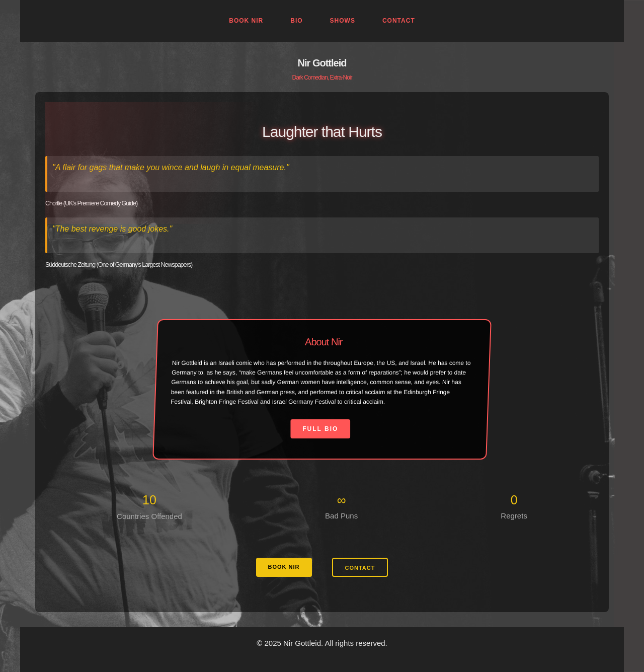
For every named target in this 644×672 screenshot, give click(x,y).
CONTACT (360, 568)
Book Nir (246, 21)
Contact (399, 21)
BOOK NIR (284, 567)
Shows (343, 21)
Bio (296, 21)
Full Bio (321, 429)
